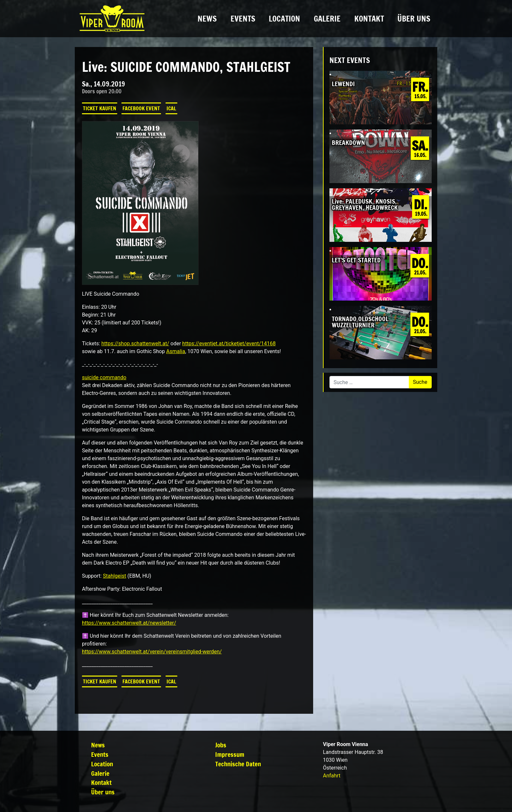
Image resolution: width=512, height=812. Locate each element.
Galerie (327, 19)
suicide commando (104, 377)
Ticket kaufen (100, 108)
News (207, 19)
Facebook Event (141, 108)
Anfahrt (332, 776)
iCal (171, 108)
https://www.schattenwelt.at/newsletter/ (129, 623)
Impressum (230, 754)
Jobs (221, 745)
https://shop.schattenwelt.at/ (135, 344)
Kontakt (369, 19)
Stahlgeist (114, 576)
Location (284, 19)
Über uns (414, 19)
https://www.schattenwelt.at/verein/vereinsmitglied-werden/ (152, 652)
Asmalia (176, 351)
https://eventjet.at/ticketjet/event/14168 (229, 344)
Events (243, 19)
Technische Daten (238, 764)
